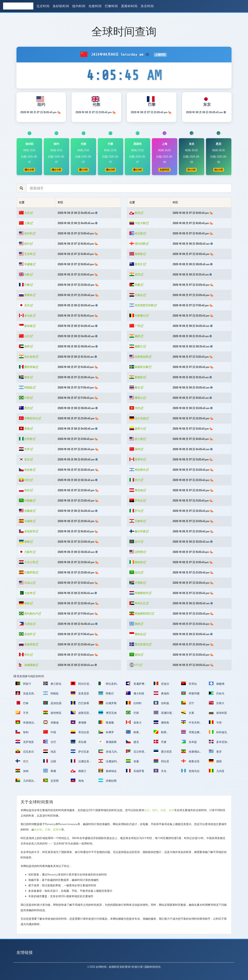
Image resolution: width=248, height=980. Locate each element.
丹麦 (160, 742)
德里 (136, 336)
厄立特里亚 (135, 753)
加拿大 (134, 722)
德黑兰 (138, 346)
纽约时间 (79, 6)
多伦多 (27, 316)
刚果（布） (160, 733)
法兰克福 (139, 418)
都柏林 (138, 562)
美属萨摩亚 (135, 685)
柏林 (26, 603)
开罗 (26, 449)
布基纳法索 (25, 724)
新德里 (138, 377)
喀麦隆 (106, 722)
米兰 (136, 480)
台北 (26, 336)
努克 (136, 213)
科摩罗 (106, 732)
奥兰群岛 (52, 683)
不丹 (22, 712)
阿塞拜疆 (190, 693)
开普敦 (138, 583)
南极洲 (217, 683)
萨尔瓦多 (80, 751)
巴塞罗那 (29, 572)
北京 (26, 213)
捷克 (132, 742)
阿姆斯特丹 (140, 593)
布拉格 (27, 470)
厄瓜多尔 (25, 751)
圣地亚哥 (29, 531)
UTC (136, 665)
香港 (26, 429)
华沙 (26, 490)
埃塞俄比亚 (190, 753)
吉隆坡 (27, 511)
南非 (26, 377)
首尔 (26, 459)
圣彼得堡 (29, 644)
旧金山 (27, 583)
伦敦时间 (95, 6)
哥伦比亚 (80, 732)
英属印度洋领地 (163, 714)
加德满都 (29, 665)
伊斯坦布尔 (30, 418)
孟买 (136, 274)
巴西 (26, 398)
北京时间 (43, 6)
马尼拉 (27, 624)
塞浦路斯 (108, 742)
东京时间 (147, 6)
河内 (136, 408)
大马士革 (29, 562)
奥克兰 (138, 264)
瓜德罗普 (135, 771)
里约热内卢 (30, 613)
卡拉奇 (27, 593)
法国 (50, 761)
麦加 (136, 655)
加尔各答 (29, 357)
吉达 (136, 572)
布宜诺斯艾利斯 (143, 305)
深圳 (136, 449)
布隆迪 (51, 722)
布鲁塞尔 (139, 316)
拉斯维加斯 (140, 357)
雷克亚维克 (140, 644)
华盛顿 (27, 264)
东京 (26, 305)
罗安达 (138, 500)
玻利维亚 (52, 712)
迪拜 (26, 346)
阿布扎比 (139, 603)
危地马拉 (190, 771)
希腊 (50, 771)
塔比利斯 (139, 244)
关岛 (160, 771)
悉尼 (26, 408)
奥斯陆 (138, 254)
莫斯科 (27, 295)
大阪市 (27, 552)
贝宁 (188, 703)
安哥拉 (189, 683)
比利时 (134, 703)
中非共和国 (190, 724)
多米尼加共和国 (218, 743)
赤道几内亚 (108, 753)
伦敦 (26, 274)
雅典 (136, 624)
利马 (26, 655)
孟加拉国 (52, 703)
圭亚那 (51, 780)
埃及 (50, 751)
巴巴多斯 (80, 703)
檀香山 (138, 398)
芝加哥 (27, 254)
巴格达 (138, 295)
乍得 (215, 722)
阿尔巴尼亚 (80, 685)
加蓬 (132, 761)
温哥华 (138, 459)
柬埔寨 (79, 722)
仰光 (26, 480)
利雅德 (27, 500)
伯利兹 (161, 703)
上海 (26, 223)
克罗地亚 (25, 742)
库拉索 (79, 742)
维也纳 (138, 490)
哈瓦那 (138, 233)
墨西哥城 (29, 367)
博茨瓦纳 (108, 712)
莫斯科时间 (129, 6)
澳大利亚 (135, 693)
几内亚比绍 (25, 782)
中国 (50, 732)
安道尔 (161, 683)
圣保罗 (27, 634)
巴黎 (26, 285)
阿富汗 (23, 683)
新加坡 (27, 326)
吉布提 (189, 742)
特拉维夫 (139, 470)
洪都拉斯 (108, 780)
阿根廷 (27, 387)
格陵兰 (79, 771)
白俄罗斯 (108, 703)
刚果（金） (132, 733)
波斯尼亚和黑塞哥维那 (80, 714)
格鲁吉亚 (190, 761)
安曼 (136, 285)
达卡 (136, 542)
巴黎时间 (111, 6)
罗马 (136, 511)
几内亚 (217, 771)
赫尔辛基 (139, 531)
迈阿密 (138, 552)
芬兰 (22, 761)
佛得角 (161, 722)
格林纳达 (108, 771)
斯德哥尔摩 (140, 367)
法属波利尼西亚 (108, 762)
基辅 (26, 542)
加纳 (22, 771)
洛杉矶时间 (61, 6)
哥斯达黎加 (190, 733)
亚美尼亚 (80, 693)
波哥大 (138, 429)
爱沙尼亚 (163, 751)
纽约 (26, 244)
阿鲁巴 (106, 693)
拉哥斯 (27, 439)
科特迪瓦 (218, 732)
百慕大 (217, 703)
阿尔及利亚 (108, 685)
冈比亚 (161, 761)
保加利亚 (218, 712)
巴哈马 (217, 693)
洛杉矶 (27, 233)
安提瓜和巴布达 (25, 695)
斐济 (215, 751)
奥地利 (161, 693)
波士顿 (138, 439)
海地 (77, 780)
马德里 (27, 521)
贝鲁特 (138, 521)
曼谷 (136, 387)
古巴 (50, 742)
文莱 (188, 712)
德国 (215, 761)
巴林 (22, 703)
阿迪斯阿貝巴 (142, 613)
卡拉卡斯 (139, 223)
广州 (136, 326)
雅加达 (138, 634)
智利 (22, 732)
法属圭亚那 (80, 762)
